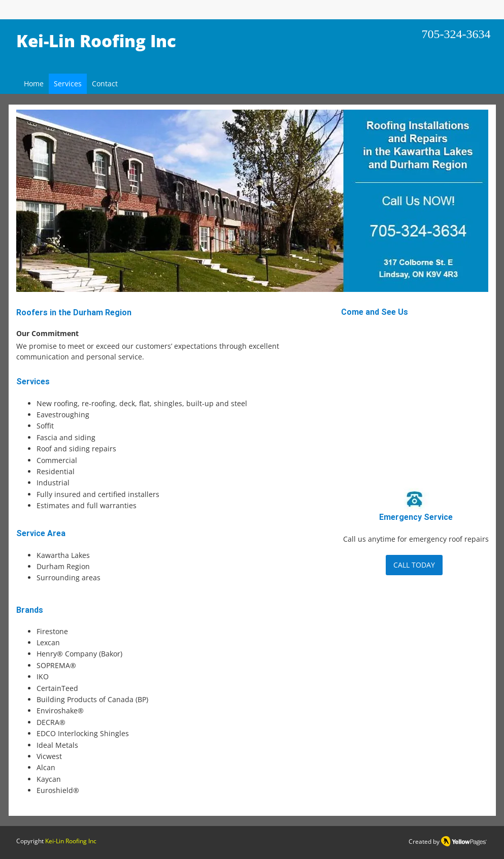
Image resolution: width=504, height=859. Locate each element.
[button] (252, 201)
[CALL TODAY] (414, 565)
